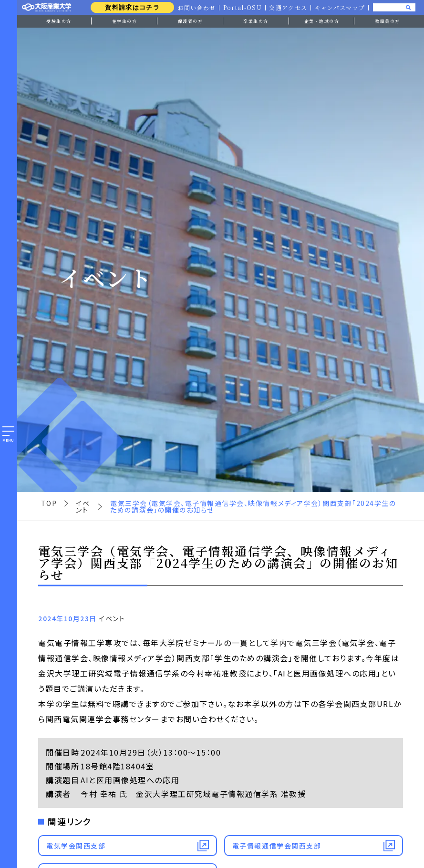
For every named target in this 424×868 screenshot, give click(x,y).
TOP (49, 503)
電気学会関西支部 (76, 846)
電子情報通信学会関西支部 (277, 846)
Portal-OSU (241, 8)
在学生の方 (125, 21)
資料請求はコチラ (130, 7)
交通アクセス (287, 8)
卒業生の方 (256, 21)
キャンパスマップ (339, 8)
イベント (83, 506)
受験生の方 (59, 21)
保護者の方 (191, 21)
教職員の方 (388, 21)
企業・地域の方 (322, 21)
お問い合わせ (194, 8)
